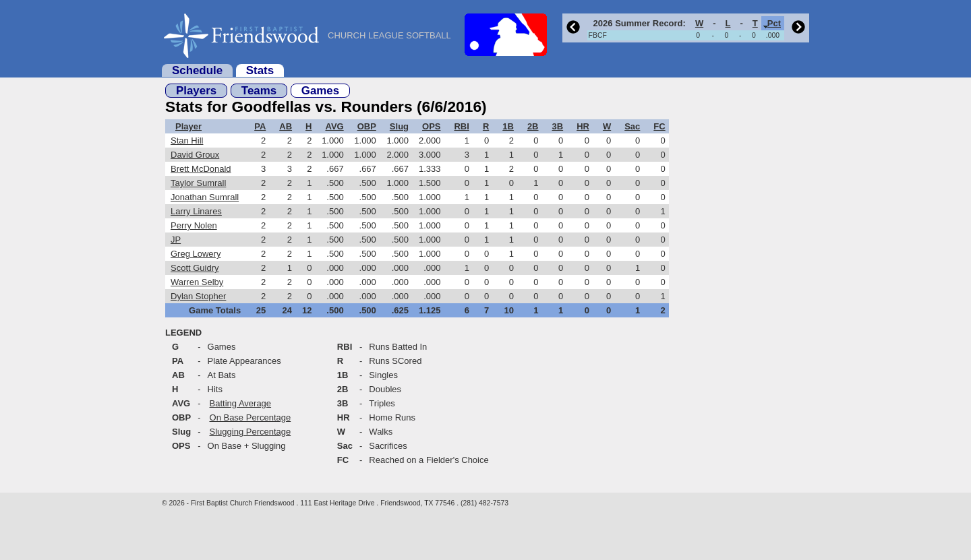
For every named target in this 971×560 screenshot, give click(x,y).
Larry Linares (196, 211)
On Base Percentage (251, 417)
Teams (259, 91)
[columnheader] (638, 23)
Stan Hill (187, 141)
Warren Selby (197, 282)
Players (196, 91)
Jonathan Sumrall (205, 197)
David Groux (195, 155)
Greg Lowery (196, 254)
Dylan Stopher (198, 296)
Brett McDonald (201, 169)
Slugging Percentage (251, 432)
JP (176, 240)
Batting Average (241, 403)
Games (320, 91)
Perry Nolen (194, 225)
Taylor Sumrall (198, 183)
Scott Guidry (195, 268)
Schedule (197, 70)
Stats (260, 70)
